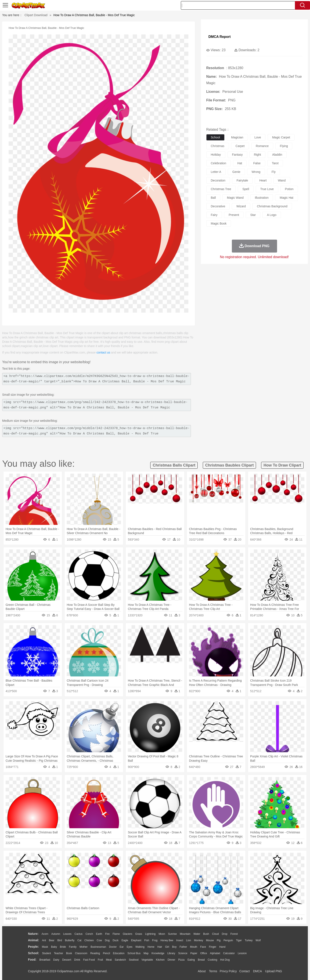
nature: (33, 934)
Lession (242, 953)
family (73, 947)
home (151, 947)
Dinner (171, 960)
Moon (162, 934)
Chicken (89, 940)
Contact (245, 971)
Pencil (106, 953)
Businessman (98, 947)
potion (289, 189)
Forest (234, 934)
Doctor (113, 947)
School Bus (134, 953)
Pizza (181, 960)
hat (240, 163)
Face (203, 947)
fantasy (237, 155)
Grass (139, 934)
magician (237, 137)
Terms (213, 971)
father (183, 947)
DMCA (257, 971)
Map (146, 953)
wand (282, 180)
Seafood (134, 960)
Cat (80, 940)
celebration (219, 163)
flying (284, 146)
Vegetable (147, 960)
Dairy (56, 960)
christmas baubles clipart (229, 465)
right (258, 155)
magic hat (286, 198)
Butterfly (70, 940)
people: (33, 947)
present (234, 215)
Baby (54, 947)
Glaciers (127, 934)
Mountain (185, 934)
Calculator (229, 953)
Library (171, 953)
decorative (218, 206)
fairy (214, 215)
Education (119, 953)
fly (274, 172)
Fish (147, 940)
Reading (95, 953)
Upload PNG (274, 971)
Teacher (59, 953)
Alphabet (215, 953)
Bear (52, 940)
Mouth (194, 947)
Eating (191, 960)
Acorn (45, 934)
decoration (218, 180)
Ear (122, 947)
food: (32, 960)
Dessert (67, 960)
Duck (115, 940)
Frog (155, 940)
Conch (89, 934)
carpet (240, 146)
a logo (272, 215)
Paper (194, 953)
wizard (241, 206)
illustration (262, 198)
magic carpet (281, 137)
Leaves (67, 934)
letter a (216, 172)
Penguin (228, 940)
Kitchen (160, 960)
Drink (77, 960)
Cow (99, 940)
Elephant (136, 940)
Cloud (215, 934)
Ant (44, 940)
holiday (216, 155)
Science (183, 953)
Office (204, 953)
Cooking (212, 960)
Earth (99, 934)
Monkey (198, 940)
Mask (45, 947)
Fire (107, 934)
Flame (116, 934)
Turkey (249, 940)
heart (263, 180)
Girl (167, 947)
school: (33, 953)
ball (213, 198)
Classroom (81, 953)
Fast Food (89, 960)
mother (83, 947)
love (258, 137)
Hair (160, 947)
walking (140, 947)
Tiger (239, 940)
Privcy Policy (228, 971)
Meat (109, 960)
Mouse (210, 940)
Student (46, 953)
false (257, 163)
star (253, 215)
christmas (218, 146)
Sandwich (120, 960)
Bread (201, 960)
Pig (219, 940)
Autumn (56, 934)
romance (262, 146)
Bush (206, 934)
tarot (275, 163)
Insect (180, 940)
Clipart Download (36, 15)
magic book (219, 223)
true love (267, 189)
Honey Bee (167, 940)
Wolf (258, 940)
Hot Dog (225, 960)
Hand (222, 947)
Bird (60, 940)
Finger (212, 947)
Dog (107, 940)
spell (246, 189)
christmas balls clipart (174, 465)
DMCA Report (219, 37)
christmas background (272, 206)
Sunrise (173, 934)
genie (236, 172)
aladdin (277, 155)
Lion (189, 940)
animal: (33, 940)
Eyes (129, 947)
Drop (225, 934)
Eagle (125, 940)
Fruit (100, 960)
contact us (103, 352)
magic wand (235, 198)
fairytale (242, 180)
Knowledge (158, 953)
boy (174, 947)
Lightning (150, 934)
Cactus (78, 934)
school (215, 137)
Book (69, 953)
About (202, 971)
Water (197, 934)
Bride (63, 947)
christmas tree (221, 189)
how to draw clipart (282, 465)
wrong (256, 172)
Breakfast (45, 960)
